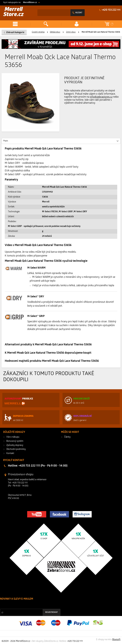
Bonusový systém (15, 441)
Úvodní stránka (38, 32)
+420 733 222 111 (111, 10)
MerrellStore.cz (30, 2)
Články (67, 437)
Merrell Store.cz (14, 12)
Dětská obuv (55, 32)
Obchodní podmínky (16, 449)
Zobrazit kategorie (15, 33)
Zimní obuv (71, 32)
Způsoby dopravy (15, 445)
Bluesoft (116, 640)
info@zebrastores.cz (101, 97)
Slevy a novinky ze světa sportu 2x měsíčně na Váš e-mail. (27, 605)
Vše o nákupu (13, 437)
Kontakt (10, 453)
